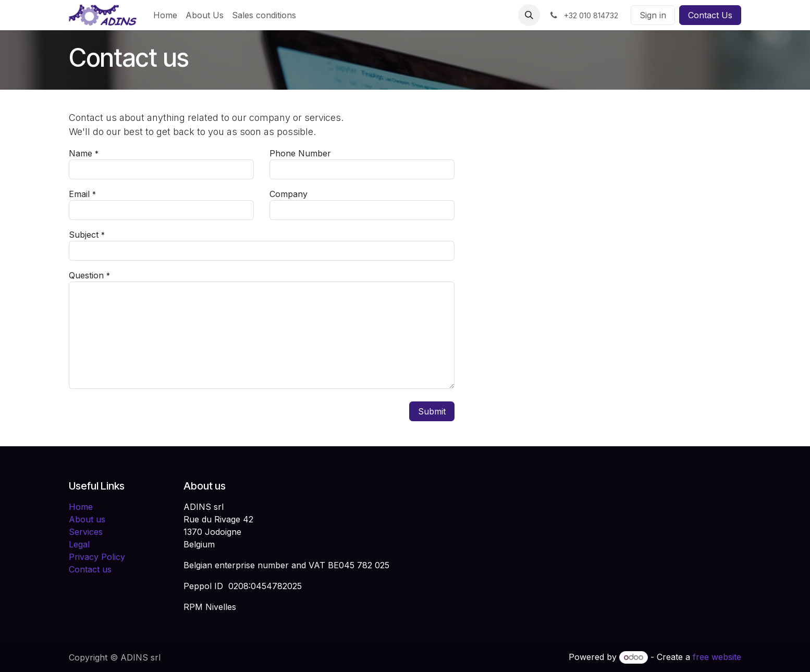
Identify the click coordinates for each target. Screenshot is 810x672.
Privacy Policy (97, 557)
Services (86, 532)
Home (81, 507)
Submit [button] (432, 411)
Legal (79, 544)
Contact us (90, 569)
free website (717, 657)
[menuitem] (165, 15)
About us (87, 519)
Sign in (653, 15)
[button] (529, 15)
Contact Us (710, 15)
